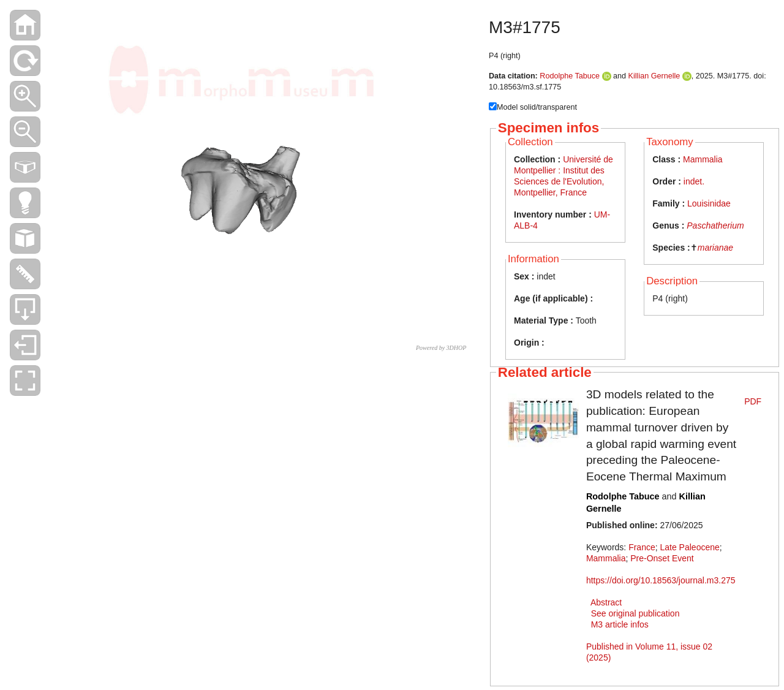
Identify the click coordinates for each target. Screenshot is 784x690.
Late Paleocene (689, 547)
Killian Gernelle (654, 76)
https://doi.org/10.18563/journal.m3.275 (661, 580)
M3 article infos (620, 624)
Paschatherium (715, 226)
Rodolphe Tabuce (570, 76)
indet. (694, 181)
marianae (715, 248)
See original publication (635, 613)
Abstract (606, 602)
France (642, 547)
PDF (753, 401)
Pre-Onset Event (662, 558)
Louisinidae (709, 203)
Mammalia (703, 159)
